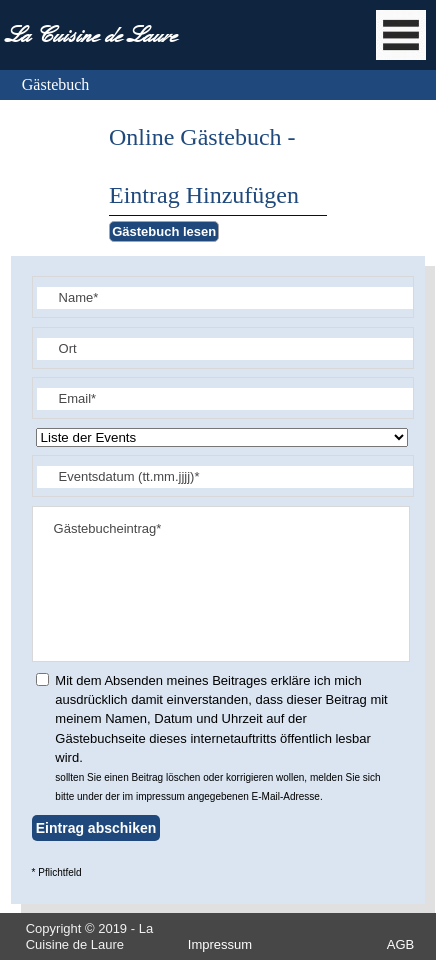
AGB (400, 944)
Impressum (220, 944)
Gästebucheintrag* (221, 584)
